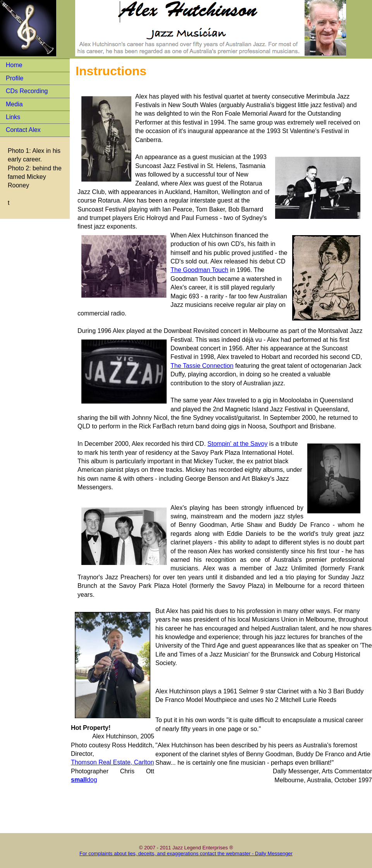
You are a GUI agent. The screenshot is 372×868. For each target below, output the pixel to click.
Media (14, 104)
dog (84, 780)
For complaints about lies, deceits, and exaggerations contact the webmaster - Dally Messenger (186, 853)
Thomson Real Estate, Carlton (112, 762)
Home (14, 65)
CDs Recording (27, 91)
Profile (15, 78)
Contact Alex (23, 130)
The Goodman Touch (199, 270)
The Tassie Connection (202, 366)
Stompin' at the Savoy (237, 444)
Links (13, 117)
